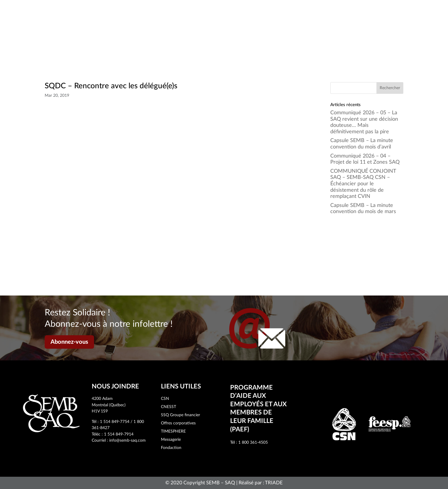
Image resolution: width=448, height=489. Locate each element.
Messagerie (171, 440)
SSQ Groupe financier (180, 415)
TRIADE (274, 483)
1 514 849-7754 (115, 422)
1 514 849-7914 (119, 434)
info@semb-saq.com (127, 440)
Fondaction (171, 448)
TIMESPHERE (173, 431)
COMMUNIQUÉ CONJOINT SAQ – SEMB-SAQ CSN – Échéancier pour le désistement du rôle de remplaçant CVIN (363, 184)
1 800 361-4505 (253, 443)
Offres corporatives (178, 423)
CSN (165, 399)
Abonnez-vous (69, 342)
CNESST (169, 407)
